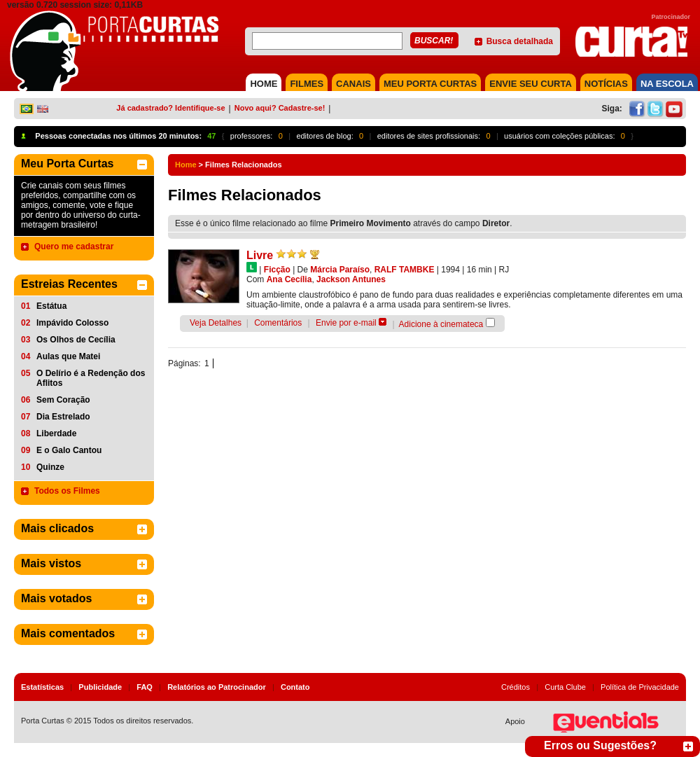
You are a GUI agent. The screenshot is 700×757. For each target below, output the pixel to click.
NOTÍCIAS (606, 84)
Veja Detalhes (216, 323)
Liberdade (56, 433)
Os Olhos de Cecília (76, 340)
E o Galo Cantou (69, 450)
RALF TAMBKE (405, 270)
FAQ (145, 687)
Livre (260, 255)
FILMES (307, 84)
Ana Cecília (289, 279)
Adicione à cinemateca (441, 324)
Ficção (277, 270)
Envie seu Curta (531, 84)
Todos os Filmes (67, 491)
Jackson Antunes (351, 279)
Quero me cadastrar (74, 246)
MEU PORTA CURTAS (430, 84)
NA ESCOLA (667, 84)
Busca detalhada (520, 41)
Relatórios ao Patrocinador (217, 687)
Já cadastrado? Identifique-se (170, 108)
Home (186, 165)
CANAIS (353, 84)
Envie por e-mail (346, 323)
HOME (264, 84)
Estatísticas (42, 687)
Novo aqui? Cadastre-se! (280, 108)
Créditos (516, 687)
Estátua (51, 306)
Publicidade (100, 687)
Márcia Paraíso (340, 270)
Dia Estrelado (63, 417)
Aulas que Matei (68, 356)
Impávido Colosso (72, 323)
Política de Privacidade (640, 687)
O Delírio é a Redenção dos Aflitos (91, 378)
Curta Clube (565, 687)
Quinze (50, 467)
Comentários (278, 323)
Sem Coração (63, 400)
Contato (295, 687)
